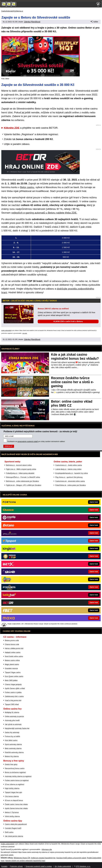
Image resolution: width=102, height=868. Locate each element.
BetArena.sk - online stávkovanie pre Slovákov (23, 481)
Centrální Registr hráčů (13, 828)
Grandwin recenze (11, 668)
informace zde (47, 849)
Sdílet (94, 22)
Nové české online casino (14, 656)
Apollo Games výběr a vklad (15, 688)
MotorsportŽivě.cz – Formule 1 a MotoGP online (23, 477)
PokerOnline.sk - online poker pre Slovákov (71, 485)
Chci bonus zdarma (12, 796)
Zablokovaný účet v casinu (14, 696)
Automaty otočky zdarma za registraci (18, 776)
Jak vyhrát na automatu (13, 724)
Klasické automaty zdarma (14, 752)
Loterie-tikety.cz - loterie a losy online (68, 469)
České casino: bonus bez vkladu (16, 804)
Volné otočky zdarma (12, 816)
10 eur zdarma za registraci (15, 784)
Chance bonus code (12, 644)
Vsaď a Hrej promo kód (13, 700)
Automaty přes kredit (12, 720)
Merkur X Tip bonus (12, 812)
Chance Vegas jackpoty (13, 684)
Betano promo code (12, 640)
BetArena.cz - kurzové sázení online (19, 465)
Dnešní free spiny (11, 764)
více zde (25, 333)
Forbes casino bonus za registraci (17, 780)
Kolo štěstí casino (11, 740)
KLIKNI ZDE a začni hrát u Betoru (68, 321)
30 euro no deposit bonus (14, 800)
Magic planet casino (12, 664)
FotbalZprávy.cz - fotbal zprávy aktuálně (20, 473)
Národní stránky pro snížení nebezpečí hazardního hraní (25, 861)
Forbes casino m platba (13, 692)
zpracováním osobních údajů (28, 442)
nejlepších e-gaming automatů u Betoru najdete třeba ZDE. (44, 213)
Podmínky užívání (17, 866)
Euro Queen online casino (14, 676)
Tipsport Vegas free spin (13, 792)
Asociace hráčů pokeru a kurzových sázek (71, 858)
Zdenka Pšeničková (32, 22)
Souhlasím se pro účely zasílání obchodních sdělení (36, 442)
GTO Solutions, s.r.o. (83, 866)
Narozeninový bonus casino (15, 768)
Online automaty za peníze (14, 716)
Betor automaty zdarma (13, 748)
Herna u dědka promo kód (14, 648)
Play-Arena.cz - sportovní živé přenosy (69, 477)
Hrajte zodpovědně (6, 330)
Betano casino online (12, 660)
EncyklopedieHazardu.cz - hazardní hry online (72, 473)
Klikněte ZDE (12, 128)
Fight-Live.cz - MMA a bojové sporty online (21, 469)
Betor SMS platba (11, 680)
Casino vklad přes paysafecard (16, 824)
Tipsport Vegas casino (13, 672)
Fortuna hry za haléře (12, 736)
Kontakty (4, 866)
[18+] (98, 4)
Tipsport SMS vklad (12, 704)
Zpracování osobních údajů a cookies (39, 866)
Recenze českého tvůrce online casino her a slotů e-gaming (72, 382)
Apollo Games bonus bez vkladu (16, 808)
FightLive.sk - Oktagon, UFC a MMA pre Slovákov (24, 485)
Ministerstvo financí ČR (22, 858)
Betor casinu (27, 187)
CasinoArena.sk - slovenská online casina (70, 481)
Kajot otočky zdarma (12, 788)
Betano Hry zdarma (12, 756)
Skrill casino (9, 832)
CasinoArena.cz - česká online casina (69, 465)
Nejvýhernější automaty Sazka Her (17, 728)
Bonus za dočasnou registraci (15, 772)
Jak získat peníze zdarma (14, 836)
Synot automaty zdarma (13, 744)
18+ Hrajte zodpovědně (63, 866)
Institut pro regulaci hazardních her (43, 858)
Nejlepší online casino (13, 652)
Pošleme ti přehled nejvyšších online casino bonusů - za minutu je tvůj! (40, 431)
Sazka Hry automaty (12, 732)
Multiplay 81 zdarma (12, 712)
